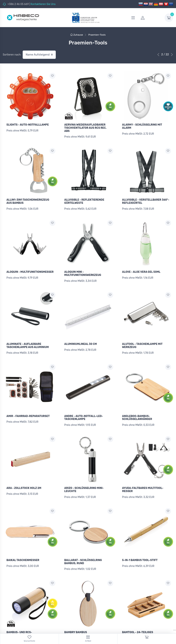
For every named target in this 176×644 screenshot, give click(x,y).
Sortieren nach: (12, 55)
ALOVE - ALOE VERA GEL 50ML (141, 270)
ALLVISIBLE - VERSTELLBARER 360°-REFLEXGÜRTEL (146, 200)
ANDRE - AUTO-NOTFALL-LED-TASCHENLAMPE (84, 413)
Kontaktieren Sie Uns (43, 4)
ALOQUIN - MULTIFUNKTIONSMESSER (30, 270)
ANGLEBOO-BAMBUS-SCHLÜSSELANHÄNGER (137, 413)
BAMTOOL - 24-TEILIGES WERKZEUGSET (138, 626)
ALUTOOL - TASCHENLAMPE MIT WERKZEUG (142, 342)
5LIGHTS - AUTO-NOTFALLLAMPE (28, 125)
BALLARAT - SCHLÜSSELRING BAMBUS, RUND (83, 555)
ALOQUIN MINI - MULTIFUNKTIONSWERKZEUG (83, 271)
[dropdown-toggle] (169, 18)
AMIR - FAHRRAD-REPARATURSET (28, 412)
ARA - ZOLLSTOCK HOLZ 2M (24, 483)
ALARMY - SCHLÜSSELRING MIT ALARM (142, 126)
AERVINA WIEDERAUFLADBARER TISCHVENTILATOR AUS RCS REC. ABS (85, 128)
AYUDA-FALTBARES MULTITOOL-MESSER (143, 484)
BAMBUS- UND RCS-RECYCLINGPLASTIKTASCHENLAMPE (30, 626)
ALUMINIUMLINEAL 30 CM (81, 341)
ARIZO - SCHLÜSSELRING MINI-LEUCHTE (84, 484)
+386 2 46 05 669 (18, 4)
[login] (150, 18)
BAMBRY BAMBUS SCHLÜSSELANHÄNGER (79, 626)
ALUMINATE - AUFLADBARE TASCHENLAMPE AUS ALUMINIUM (28, 342)
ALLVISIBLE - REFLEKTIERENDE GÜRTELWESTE (84, 200)
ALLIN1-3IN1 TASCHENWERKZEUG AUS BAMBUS (28, 200)
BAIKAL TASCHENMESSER (23, 554)
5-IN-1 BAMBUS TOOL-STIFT (140, 554)
